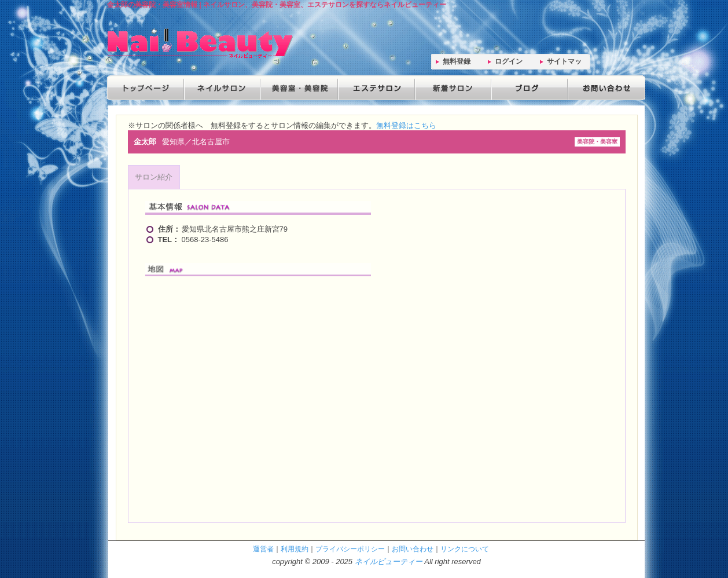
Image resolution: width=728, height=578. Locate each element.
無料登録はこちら (406, 125)
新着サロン (451, 88)
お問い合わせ (604, 88)
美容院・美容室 (298, 88)
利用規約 (295, 549)
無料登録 (457, 61)
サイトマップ (564, 63)
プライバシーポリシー (350, 549)
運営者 (263, 549)
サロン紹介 (154, 177)
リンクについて (465, 549)
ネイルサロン (222, 88)
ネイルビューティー (389, 561)
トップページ (145, 88)
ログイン (509, 61)
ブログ (527, 88)
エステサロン (374, 88)
